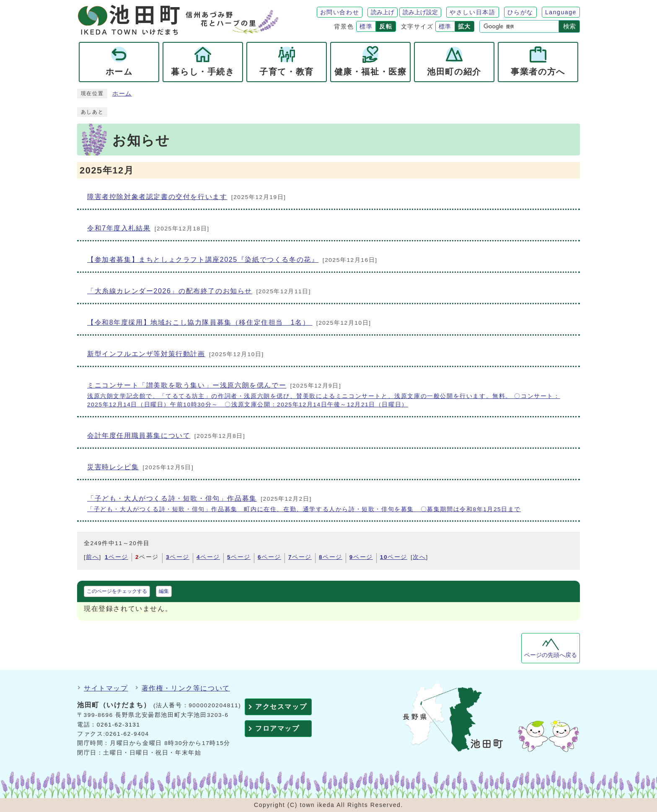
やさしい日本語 (472, 12)
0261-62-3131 (119, 725)
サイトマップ (106, 688)
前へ (92, 557)
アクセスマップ (281, 707)
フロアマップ (277, 728)
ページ (116, 557)
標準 (366, 26)
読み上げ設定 (420, 12)
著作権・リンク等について (186, 688)
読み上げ (383, 12)
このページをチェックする (117, 591)
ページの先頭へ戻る (551, 655)
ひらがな (520, 12)
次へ (419, 557)
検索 (569, 26)
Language (561, 12)
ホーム (122, 94)
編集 (164, 591)
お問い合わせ (340, 12)
